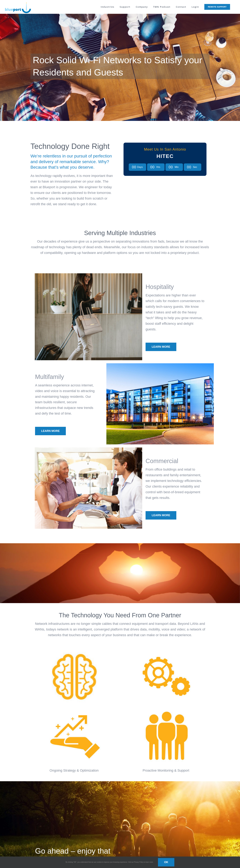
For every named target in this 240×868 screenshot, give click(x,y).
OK (166, 862)
